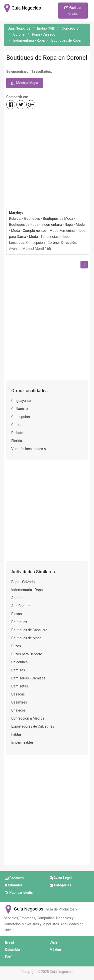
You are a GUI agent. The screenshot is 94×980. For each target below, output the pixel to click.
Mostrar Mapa (25, 83)
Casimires (19, 702)
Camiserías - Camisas (28, 678)
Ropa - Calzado (23, 582)
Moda (80, 225)
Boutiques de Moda (58, 219)
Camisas (18, 670)
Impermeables (22, 743)
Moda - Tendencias (44, 237)
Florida (17, 441)
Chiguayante (21, 401)
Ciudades (14, 885)
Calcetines (19, 662)
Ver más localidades (29, 449)
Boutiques (32, 219)
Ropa (66, 237)
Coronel (53, 243)
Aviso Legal (61, 878)
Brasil (10, 942)
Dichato (17, 433)
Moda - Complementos (29, 231)
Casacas (18, 694)
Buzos (16, 646)
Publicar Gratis (73, 11)
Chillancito (20, 409)
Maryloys (16, 213)
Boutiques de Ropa (24, 225)
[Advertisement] (47, 159)
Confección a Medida (28, 718)
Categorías (60, 885)
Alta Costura (21, 606)
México (55, 950)
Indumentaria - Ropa (57, 225)
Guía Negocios (24, 909)
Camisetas (20, 686)
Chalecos (19, 710)
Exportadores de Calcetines (33, 726)
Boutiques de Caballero (29, 630)
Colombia (13, 950)
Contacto (14, 878)
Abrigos (17, 598)
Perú (9, 957)
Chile (54, 942)
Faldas (16, 734)
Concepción (36, 243)
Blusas (17, 614)
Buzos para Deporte (27, 654)
